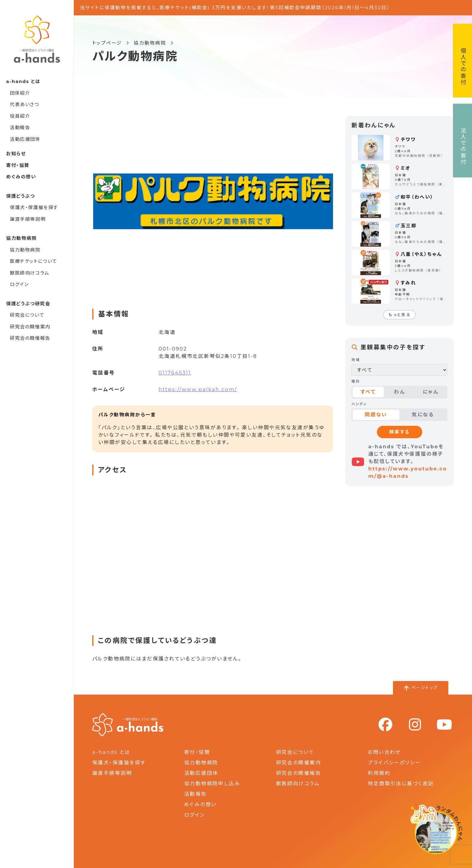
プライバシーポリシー (394, 763)
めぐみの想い (21, 177)
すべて (368, 392)
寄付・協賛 (18, 165)
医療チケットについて (34, 261)
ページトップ (425, 688)
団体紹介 (20, 93)
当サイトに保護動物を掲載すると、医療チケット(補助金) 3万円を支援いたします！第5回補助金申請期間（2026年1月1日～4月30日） (235, 8)
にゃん (431, 392)
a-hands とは (111, 752)
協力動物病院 (25, 250)
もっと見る (399, 315)
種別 (356, 381)
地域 (356, 360)
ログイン (19, 284)
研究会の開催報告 (30, 338)
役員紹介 (20, 116)
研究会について (27, 315)
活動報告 (20, 127)
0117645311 (175, 373)
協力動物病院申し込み (212, 784)
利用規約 (379, 773)
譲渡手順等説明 (28, 219)
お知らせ (16, 154)
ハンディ (359, 404)
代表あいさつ (25, 104)
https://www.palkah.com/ (198, 389)
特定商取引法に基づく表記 (401, 784)
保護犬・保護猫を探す (34, 207)
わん (399, 392)
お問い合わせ (384, 752)
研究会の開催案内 (30, 327)
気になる (423, 415)
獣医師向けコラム (30, 273)
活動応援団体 (25, 139)
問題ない (376, 415)
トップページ (107, 43)
